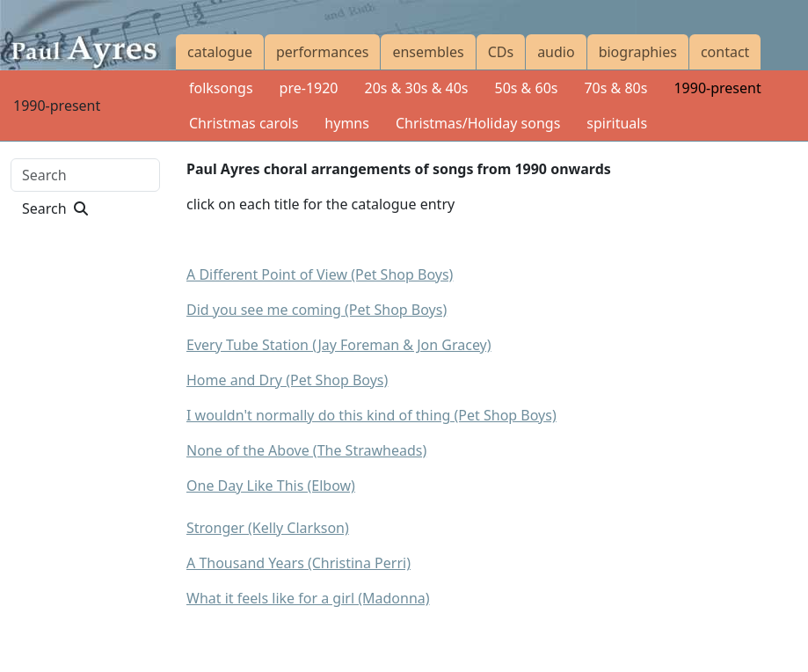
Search (55, 208)
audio (556, 52)
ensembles (428, 52)
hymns (347, 123)
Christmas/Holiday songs (478, 123)
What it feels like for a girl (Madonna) (308, 598)
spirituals (617, 123)
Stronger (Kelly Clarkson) (268, 528)
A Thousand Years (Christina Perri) (298, 563)
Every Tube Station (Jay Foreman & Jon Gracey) (339, 345)
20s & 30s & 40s (417, 88)
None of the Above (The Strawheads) (306, 450)
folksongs (221, 88)
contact (725, 52)
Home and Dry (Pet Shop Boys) (287, 380)
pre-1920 (309, 88)
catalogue (220, 52)
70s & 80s (615, 88)
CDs (501, 52)
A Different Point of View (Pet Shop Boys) (320, 274)
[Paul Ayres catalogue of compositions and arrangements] (88, 35)
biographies (638, 52)
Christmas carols (244, 123)
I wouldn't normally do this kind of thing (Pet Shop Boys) (371, 415)
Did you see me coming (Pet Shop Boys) (317, 310)
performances (322, 52)
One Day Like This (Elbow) (271, 486)
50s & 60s (526, 88)
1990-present (717, 88)
